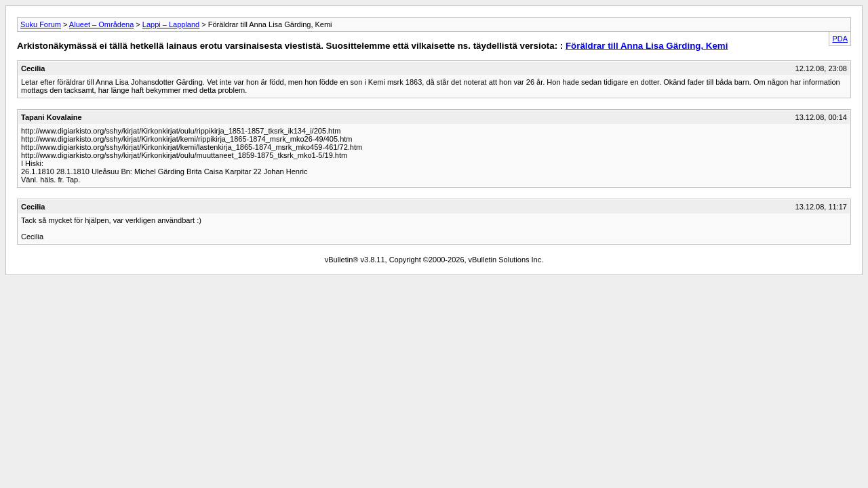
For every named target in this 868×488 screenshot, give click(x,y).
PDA (840, 39)
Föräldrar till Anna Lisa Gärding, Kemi (647, 46)
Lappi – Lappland (171, 24)
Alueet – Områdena (101, 24)
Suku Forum (41, 24)
